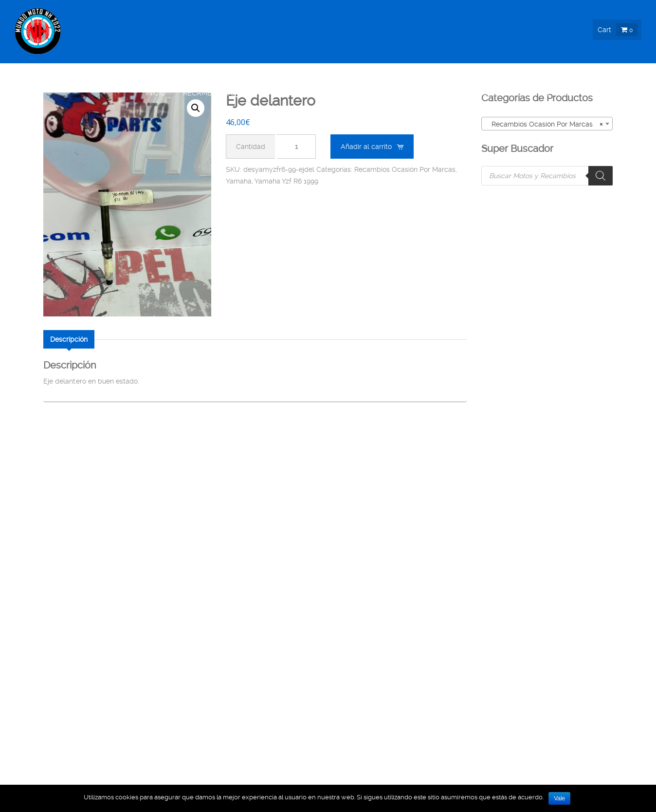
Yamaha (239, 181)
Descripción (69, 339)
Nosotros (497, 93)
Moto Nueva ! (359, 93)
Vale (559, 798)
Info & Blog (555, 93)
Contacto (621, 93)
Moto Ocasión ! (431, 93)
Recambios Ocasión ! (221, 93)
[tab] (69, 339)
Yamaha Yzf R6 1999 (286, 181)
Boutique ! (297, 93)
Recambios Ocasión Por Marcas (405, 169)
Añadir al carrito (366, 147)
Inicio (155, 93)
